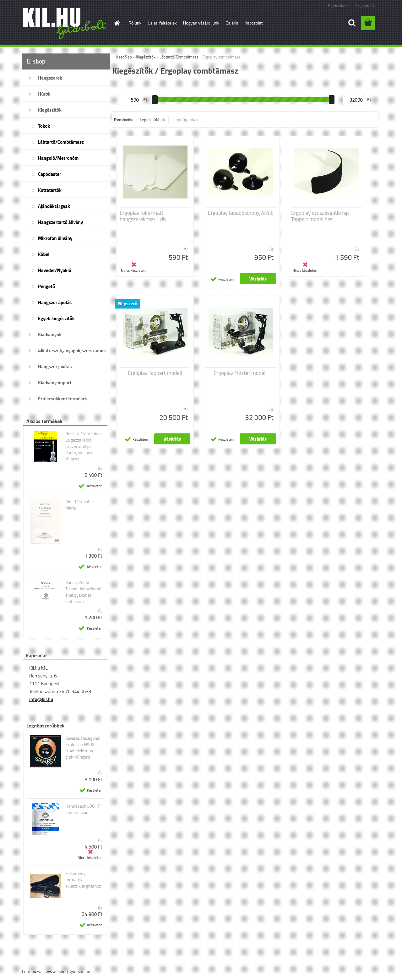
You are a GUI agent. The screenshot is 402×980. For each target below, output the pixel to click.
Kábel (44, 254)
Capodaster (50, 174)
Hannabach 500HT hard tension (83, 809)
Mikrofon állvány (55, 238)
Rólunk (135, 23)
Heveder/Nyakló (55, 270)
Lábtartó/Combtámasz (61, 142)
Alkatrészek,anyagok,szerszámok (72, 351)
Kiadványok (50, 334)
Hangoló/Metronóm (58, 158)
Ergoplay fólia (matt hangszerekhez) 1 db (143, 216)
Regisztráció (365, 6)
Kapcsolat (254, 23)
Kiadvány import (55, 383)
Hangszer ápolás (55, 302)
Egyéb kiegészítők (56, 318)
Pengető (46, 286)
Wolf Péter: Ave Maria (79, 505)
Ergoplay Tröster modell (240, 373)
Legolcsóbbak (152, 119)
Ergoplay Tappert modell (155, 373)
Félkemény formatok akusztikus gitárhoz (83, 880)
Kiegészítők (50, 110)
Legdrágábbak (185, 119)
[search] (352, 23)
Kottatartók (50, 190)
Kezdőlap (124, 57)
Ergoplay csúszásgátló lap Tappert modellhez (320, 216)
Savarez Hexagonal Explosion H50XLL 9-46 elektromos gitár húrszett (83, 748)
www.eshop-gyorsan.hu (68, 971)
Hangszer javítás (55, 367)
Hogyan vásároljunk (201, 23)
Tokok (44, 126)
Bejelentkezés (339, 6)
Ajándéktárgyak (54, 206)
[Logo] (65, 23)
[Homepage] (117, 23)
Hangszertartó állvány (60, 222)
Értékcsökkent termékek (63, 399)
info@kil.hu (41, 699)
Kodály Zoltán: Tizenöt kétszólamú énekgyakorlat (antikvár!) (83, 592)
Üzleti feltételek (162, 23)
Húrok (44, 94)
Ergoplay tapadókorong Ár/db (241, 213)
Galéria (232, 23)
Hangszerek (50, 78)
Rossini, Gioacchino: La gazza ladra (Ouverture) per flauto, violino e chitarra (84, 446)
